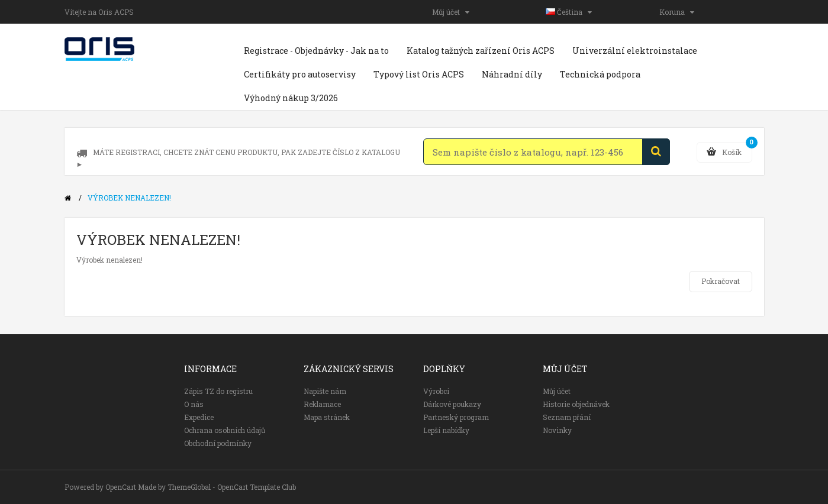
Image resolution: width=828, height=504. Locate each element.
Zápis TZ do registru (218, 391)
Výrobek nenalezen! (129, 198)
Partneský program (456, 417)
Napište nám (325, 391)
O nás (194, 404)
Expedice (199, 417)
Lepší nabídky (446, 430)
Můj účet (451, 12)
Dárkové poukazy (452, 404)
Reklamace (322, 404)
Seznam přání (567, 417)
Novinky (557, 430)
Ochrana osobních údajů (225, 430)
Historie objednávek (576, 404)
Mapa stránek (327, 417)
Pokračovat (721, 281)
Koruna (677, 12)
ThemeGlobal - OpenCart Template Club (232, 487)
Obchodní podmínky (218, 443)
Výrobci (436, 391)
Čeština (569, 12)
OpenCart (121, 487)
